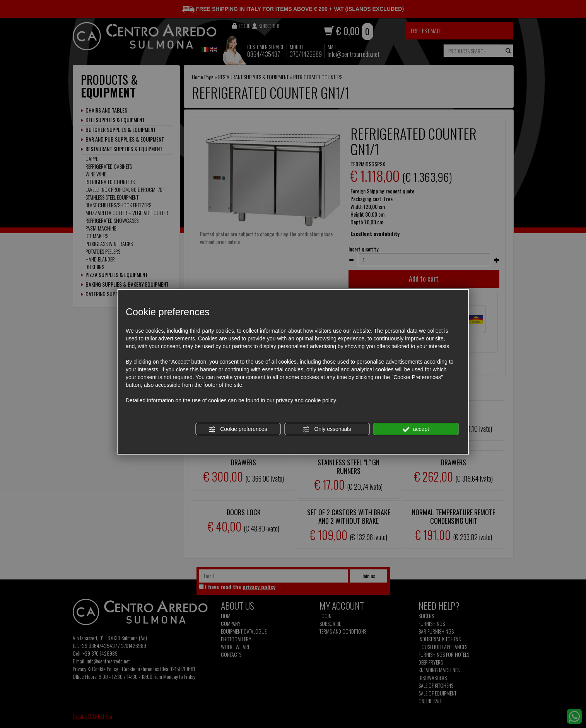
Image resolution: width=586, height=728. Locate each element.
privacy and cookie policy (306, 400)
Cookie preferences (238, 429)
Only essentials (327, 429)
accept (416, 429)
